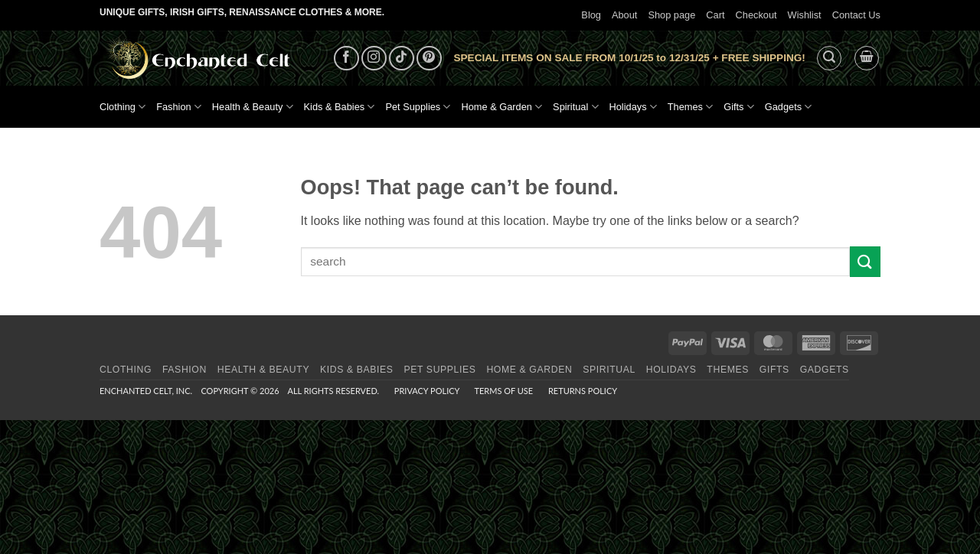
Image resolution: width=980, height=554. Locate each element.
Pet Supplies (418, 107)
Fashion (179, 107)
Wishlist (805, 15)
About (624, 15)
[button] (829, 58)
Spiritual (575, 107)
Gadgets (789, 107)
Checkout (756, 15)
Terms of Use (503, 391)
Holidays (633, 107)
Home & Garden (501, 107)
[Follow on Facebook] (346, 59)
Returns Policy (583, 391)
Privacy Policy (427, 391)
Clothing (122, 107)
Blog (591, 15)
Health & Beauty (253, 107)
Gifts (739, 107)
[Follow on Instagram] (374, 59)
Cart (715, 15)
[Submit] (865, 261)
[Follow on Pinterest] (429, 59)
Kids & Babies (340, 107)
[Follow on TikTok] (402, 59)
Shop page (671, 15)
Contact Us (856, 15)
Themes (690, 107)
